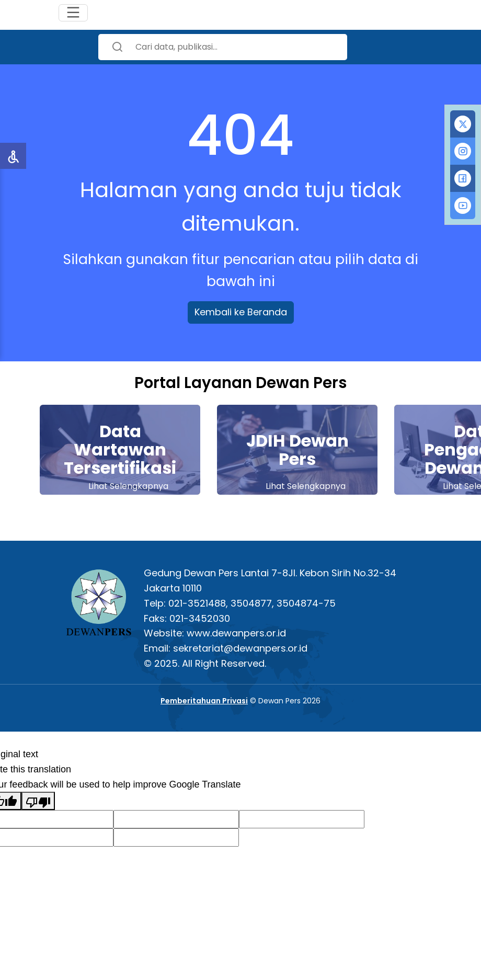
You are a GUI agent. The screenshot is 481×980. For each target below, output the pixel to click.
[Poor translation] (38, 801)
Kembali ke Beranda (241, 312)
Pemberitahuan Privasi (204, 701)
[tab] (463, 124)
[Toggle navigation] (73, 13)
